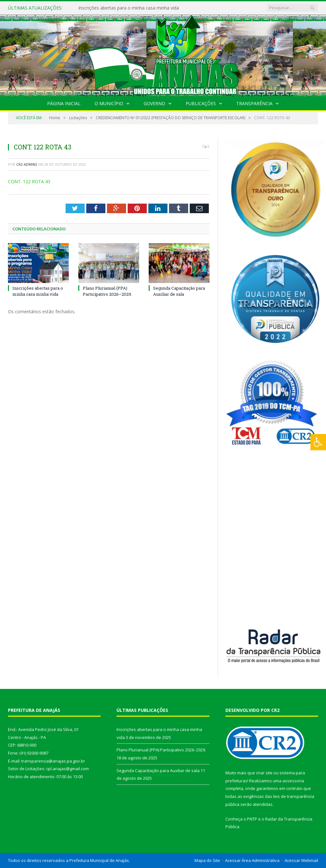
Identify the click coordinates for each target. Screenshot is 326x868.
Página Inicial (64, 103)
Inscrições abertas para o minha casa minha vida (129, 8)
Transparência (254, 103)
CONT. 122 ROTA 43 (29, 181)
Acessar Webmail (301, 860)
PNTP (252, 819)
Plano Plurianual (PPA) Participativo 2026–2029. (107, 291)
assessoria (293, 781)
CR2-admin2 (27, 164)
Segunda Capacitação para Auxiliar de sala (179, 291)
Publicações (201, 103)
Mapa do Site (207, 860)
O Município (109, 103)
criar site (264, 773)
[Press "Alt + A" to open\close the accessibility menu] (318, 442)
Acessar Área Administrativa (252, 860)
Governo (154, 103)
